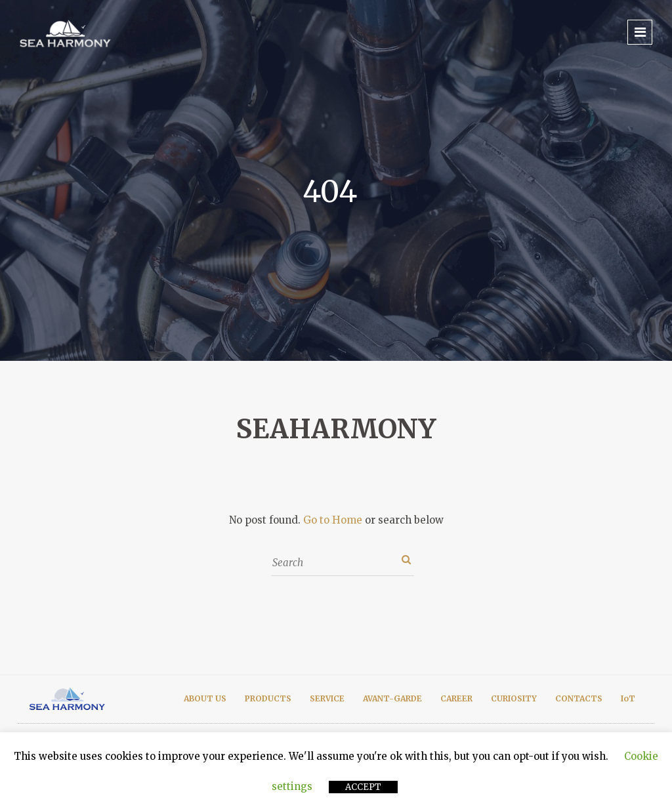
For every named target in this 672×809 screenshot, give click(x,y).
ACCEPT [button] (363, 787)
